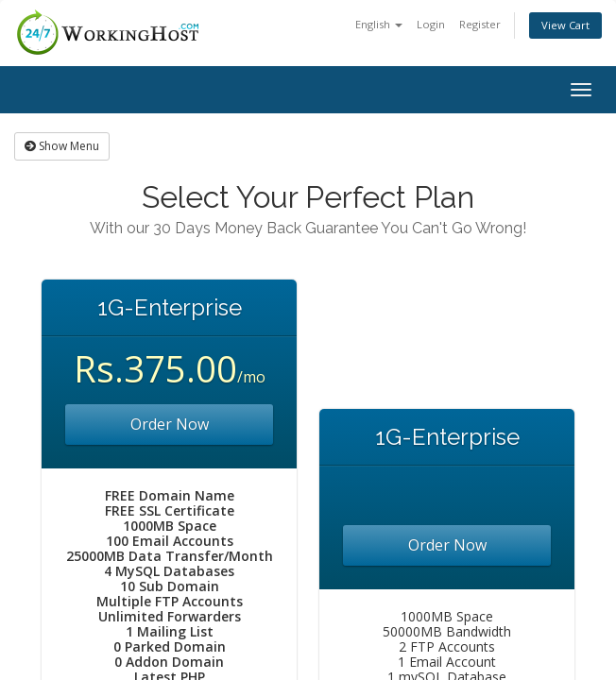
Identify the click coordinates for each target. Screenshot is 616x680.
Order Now (170, 424)
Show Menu (62, 146)
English (379, 24)
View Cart (565, 25)
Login (431, 24)
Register (480, 24)
